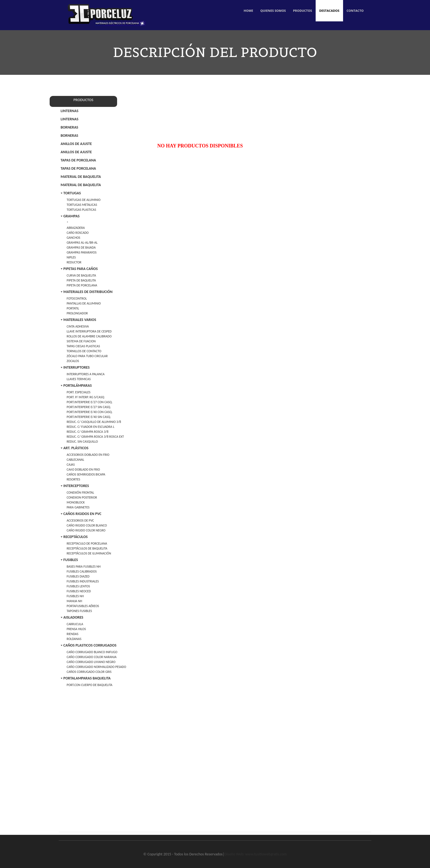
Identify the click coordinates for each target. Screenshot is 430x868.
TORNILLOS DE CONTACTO (84, 351)
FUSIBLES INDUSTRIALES (83, 581)
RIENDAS (73, 634)
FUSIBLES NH (75, 596)
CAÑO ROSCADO (78, 233)
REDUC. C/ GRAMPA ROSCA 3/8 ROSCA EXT (95, 437)
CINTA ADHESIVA (78, 326)
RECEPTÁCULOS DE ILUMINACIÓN (89, 553)
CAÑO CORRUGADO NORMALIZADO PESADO (96, 667)
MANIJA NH (74, 601)
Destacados (326, 14)
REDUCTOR (74, 262)
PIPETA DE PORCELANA (82, 285)
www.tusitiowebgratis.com (266, 854)
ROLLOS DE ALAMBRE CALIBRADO (89, 336)
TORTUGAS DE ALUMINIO (84, 200)
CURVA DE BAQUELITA (81, 275)
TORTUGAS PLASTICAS (81, 210)
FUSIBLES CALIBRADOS (82, 571)
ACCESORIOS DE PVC (80, 520)
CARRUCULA (75, 624)
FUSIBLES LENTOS (78, 586)
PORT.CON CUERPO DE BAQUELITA (90, 685)
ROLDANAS (74, 639)
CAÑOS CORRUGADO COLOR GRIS (89, 672)
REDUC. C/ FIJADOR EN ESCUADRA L (90, 427)
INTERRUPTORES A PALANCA (86, 374)
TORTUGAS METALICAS (82, 205)
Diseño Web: (234, 854)
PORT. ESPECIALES (79, 392)
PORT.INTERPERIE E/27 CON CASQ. (90, 402)
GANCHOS (73, 238)
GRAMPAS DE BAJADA (81, 247)
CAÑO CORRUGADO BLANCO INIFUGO (92, 652)
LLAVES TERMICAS (79, 379)
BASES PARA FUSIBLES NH (84, 567)
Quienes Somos (265, 14)
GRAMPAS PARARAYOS (82, 252)
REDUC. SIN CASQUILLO (82, 442)
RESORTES (73, 479)
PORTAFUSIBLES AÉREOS (83, 606)
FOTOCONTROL (77, 298)
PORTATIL (73, 308)
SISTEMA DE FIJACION (81, 341)
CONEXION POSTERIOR (82, 497)
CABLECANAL (75, 460)
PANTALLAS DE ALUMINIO (84, 303)
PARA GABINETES (78, 507)
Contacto (354, 14)
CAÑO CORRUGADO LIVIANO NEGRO (91, 662)
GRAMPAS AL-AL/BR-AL (82, 243)
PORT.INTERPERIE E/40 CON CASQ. (90, 412)
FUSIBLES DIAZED (78, 576)
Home (238, 14)
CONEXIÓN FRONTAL (80, 493)
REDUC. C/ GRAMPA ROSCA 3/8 (87, 432)
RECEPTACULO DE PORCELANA (87, 543)
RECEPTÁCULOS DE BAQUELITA (87, 548)
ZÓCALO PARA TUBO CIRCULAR (87, 356)
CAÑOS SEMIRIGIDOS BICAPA (86, 474)
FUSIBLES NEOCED (79, 591)
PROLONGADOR (77, 313)
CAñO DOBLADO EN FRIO (83, 469)
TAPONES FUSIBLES (79, 611)
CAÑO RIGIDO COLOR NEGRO (86, 530)
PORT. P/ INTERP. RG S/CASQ (85, 397)
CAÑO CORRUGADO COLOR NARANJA (92, 657)
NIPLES (71, 257)
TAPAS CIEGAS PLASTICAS (83, 346)
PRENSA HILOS (76, 629)
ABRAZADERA (76, 228)
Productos (297, 14)
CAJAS (71, 465)
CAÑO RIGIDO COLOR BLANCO (87, 525)
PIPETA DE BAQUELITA (81, 280)
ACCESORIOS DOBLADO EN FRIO (88, 455)
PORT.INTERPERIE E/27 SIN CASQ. (89, 407)
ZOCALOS (73, 361)
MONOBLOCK (76, 502)
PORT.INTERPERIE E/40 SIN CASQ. (89, 417)
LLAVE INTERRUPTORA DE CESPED (89, 331)
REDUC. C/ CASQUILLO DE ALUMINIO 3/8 (94, 422)
